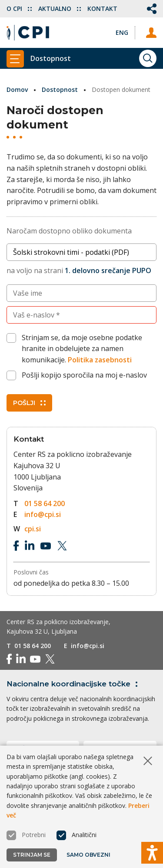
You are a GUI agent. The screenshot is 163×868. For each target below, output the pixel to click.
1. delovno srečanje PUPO (108, 270)
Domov (17, 90)
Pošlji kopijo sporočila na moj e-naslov (84, 375)
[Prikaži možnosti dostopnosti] (152, 853)
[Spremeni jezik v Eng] (122, 32)
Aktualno (60, 8)
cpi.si (33, 529)
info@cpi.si (43, 514)
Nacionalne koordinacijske (74, 684)
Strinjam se (32, 855)
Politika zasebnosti (100, 360)
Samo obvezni (88, 855)
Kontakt (102, 8)
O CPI (19, 8)
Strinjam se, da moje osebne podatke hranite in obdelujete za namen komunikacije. (82, 349)
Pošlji (29, 403)
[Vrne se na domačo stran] (28, 33)
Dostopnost (60, 90)
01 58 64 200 (45, 503)
